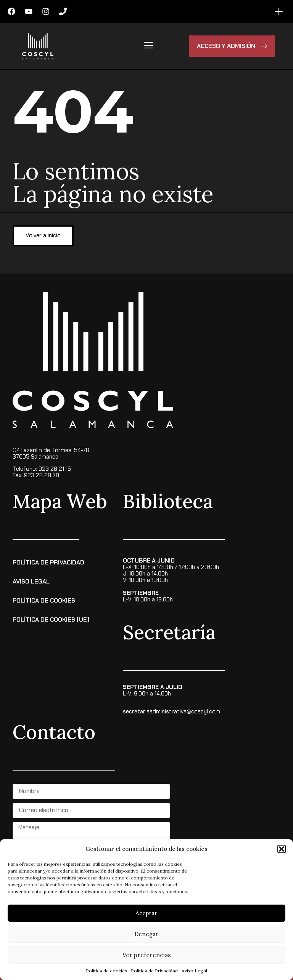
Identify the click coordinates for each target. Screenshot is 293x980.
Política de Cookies (44, 600)
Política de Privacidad (154, 971)
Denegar (146, 934)
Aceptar (146, 913)
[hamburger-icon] (149, 46)
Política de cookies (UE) (51, 619)
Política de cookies (106, 971)
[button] (282, 849)
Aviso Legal (194, 971)
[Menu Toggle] (279, 11)
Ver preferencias (147, 955)
